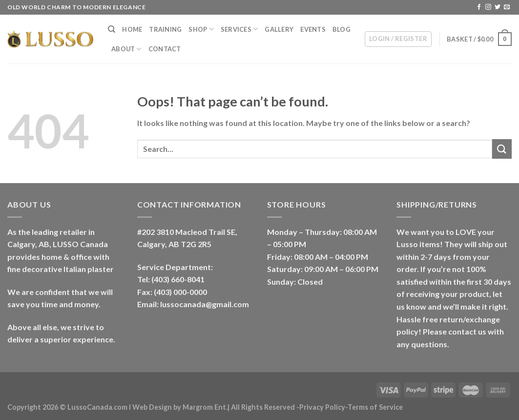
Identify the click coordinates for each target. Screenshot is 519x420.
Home (132, 29)
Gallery (279, 29)
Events (313, 29)
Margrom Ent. (205, 407)
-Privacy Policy (321, 407)
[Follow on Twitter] (498, 7)
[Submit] (502, 149)
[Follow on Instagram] (488, 7)
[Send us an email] (507, 7)
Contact (165, 49)
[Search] (112, 29)
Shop (201, 29)
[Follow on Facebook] (479, 7)
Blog (342, 29)
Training (165, 29)
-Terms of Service (374, 407)
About (126, 49)
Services (239, 29)
